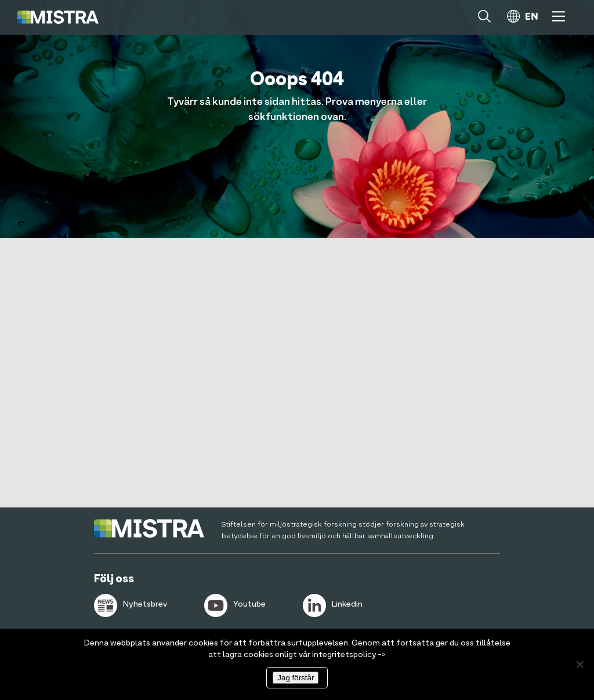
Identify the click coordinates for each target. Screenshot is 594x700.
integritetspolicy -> (349, 655)
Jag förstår (296, 678)
